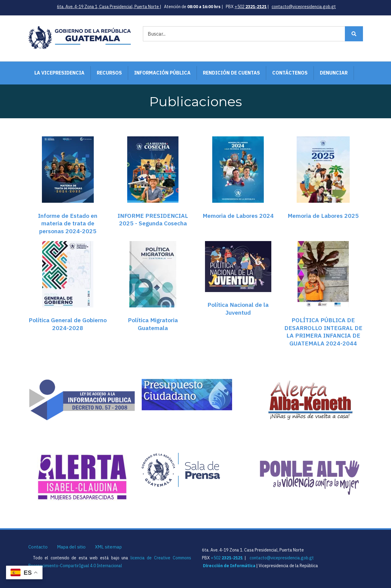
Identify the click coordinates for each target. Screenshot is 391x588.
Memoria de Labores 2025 (323, 216)
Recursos (109, 73)
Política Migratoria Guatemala (153, 324)
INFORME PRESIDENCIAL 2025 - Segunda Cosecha (153, 219)
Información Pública (162, 73)
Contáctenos (290, 73)
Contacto (38, 547)
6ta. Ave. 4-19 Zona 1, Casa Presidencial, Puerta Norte (108, 7)
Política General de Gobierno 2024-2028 (68, 324)
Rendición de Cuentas (231, 73)
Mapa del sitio (71, 547)
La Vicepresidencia (59, 73)
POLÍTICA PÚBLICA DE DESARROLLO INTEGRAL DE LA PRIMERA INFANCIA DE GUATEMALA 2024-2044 (323, 332)
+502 (251, 7)
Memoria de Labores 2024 (238, 216)
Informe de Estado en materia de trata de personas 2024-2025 (68, 223)
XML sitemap (108, 547)
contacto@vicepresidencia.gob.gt (304, 7)
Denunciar (334, 73)
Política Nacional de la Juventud (238, 308)
